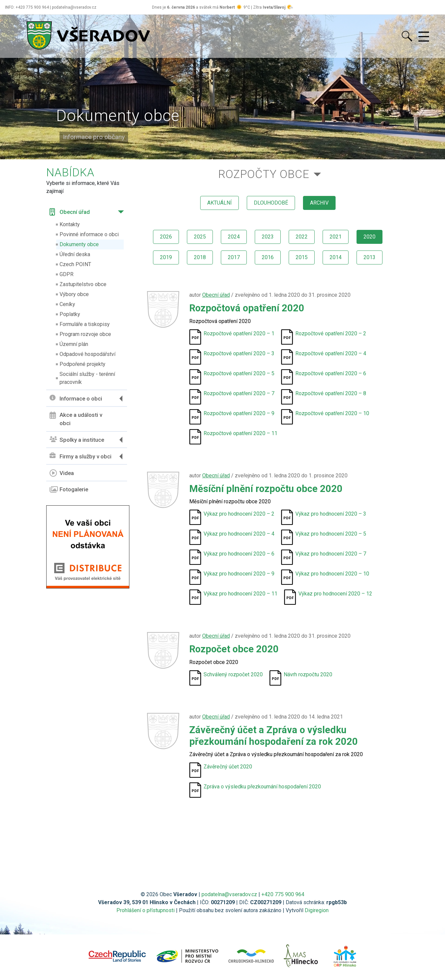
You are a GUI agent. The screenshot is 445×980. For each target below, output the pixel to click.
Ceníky (67, 304)
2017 (234, 257)
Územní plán (74, 344)
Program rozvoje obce (85, 334)
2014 (336, 257)
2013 (370, 257)
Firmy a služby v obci (80, 456)
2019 (166, 257)
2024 (234, 237)
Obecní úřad (70, 212)
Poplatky (70, 314)
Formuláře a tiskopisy (85, 324)
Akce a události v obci (76, 419)
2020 (370, 237)
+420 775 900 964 (283, 894)
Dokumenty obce (79, 244)
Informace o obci (76, 398)
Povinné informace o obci (89, 234)
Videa (62, 473)
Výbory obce (74, 294)
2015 (302, 257)
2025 (200, 237)
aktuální (220, 203)
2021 (336, 237)
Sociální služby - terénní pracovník (87, 378)
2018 (200, 257)
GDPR (67, 274)
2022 (302, 237)
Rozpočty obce (264, 174)
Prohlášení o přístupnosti (146, 910)
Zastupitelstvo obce (83, 284)
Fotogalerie (69, 490)
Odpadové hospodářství (87, 354)
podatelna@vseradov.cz (229, 894)
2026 (166, 237)
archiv (319, 203)
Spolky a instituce (77, 440)
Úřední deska (75, 254)
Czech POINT (75, 264)
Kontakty (70, 224)
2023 (268, 237)
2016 (268, 257)
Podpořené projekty (82, 364)
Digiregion (317, 910)
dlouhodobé (271, 203)
